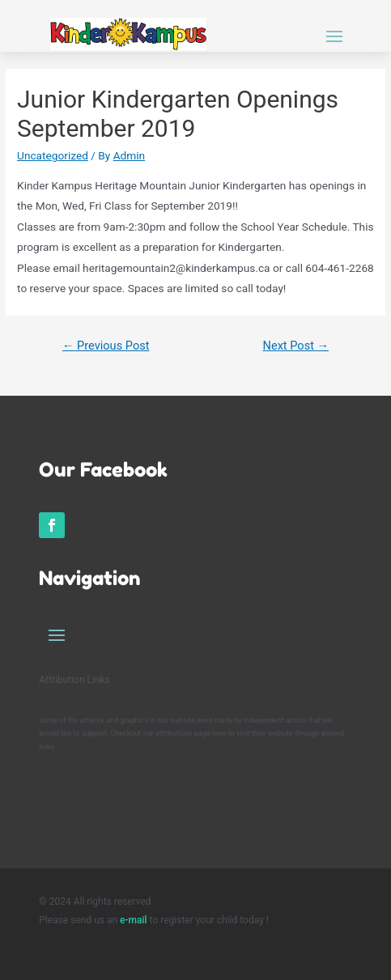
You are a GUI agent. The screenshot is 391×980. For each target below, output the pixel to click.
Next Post (296, 346)
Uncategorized (53, 155)
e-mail (135, 920)
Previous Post (106, 346)
